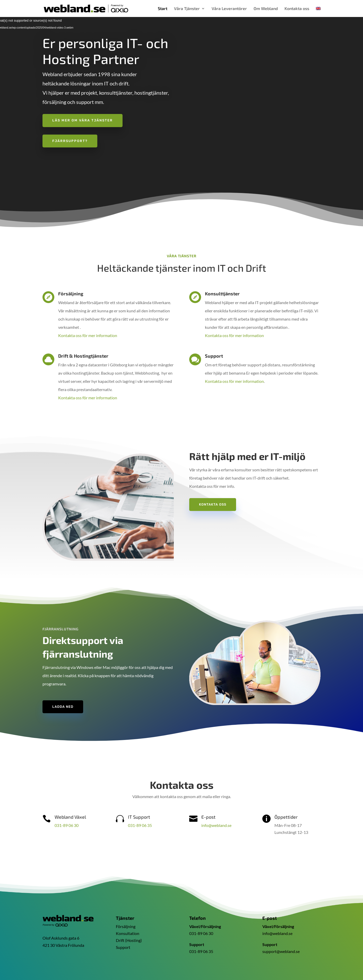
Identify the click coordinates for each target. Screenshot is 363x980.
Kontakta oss (297, 9)
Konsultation (128, 930)
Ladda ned (63, 707)
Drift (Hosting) (129, 937)
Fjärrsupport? (70, 141)
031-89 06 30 (67, 825)
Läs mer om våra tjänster (83, 120)
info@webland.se (216, 825)
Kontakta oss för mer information (88, 335)
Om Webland (266, 9)
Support (123, 944)
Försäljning (126, 923)
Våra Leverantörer (229, 9)
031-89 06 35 (140, 825)
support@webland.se (281, 948)
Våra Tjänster (187, 9)
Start (163, 9)
